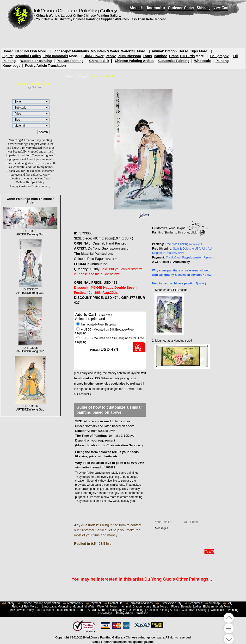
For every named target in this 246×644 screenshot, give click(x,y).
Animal (157, 51)
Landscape (61, 51)
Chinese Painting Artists (134, 61)
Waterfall (128, 51)
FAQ (229, 603)
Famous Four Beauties (103, 76)
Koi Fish (30, 51)
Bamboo (160, 56)
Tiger (194, 51)
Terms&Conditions (141, 603)
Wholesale (202, 61)
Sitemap (214, 603)
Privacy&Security (170, 603)
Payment (95, 603)
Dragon (171, 51)
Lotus (147, 56)
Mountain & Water (105, 51)
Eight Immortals (55, 56)
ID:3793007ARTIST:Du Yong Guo (30, 289)
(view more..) (42, 186)
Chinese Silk (99, 61)
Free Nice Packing (183, 244)
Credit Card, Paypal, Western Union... (190, 258)
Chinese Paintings (76, 76)
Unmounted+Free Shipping (96, 325)
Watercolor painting (36, 61)
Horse (183, 51)
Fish (18, 51)
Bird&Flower (94, 56)
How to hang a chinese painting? (179, 283)
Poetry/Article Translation (45, 66)
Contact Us (115, 603)
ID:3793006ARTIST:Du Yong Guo (30, 406)
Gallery (10, 603)
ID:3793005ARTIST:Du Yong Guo (30, 348)
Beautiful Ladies (28, 56)
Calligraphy (219, 56)
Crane (174, 56)
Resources (195, 603)
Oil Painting (136, 610)
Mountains (80, 51)
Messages (181, 536)
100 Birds (187, 56)
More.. (43, 51)
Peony (111, 56)
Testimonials (75, 603)
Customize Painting (174, 61)
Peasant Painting (70, 61)
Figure (8, 56)
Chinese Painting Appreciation (41, 603)
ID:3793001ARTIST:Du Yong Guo (30, 231)
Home (7, 51)
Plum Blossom (129, 56)
